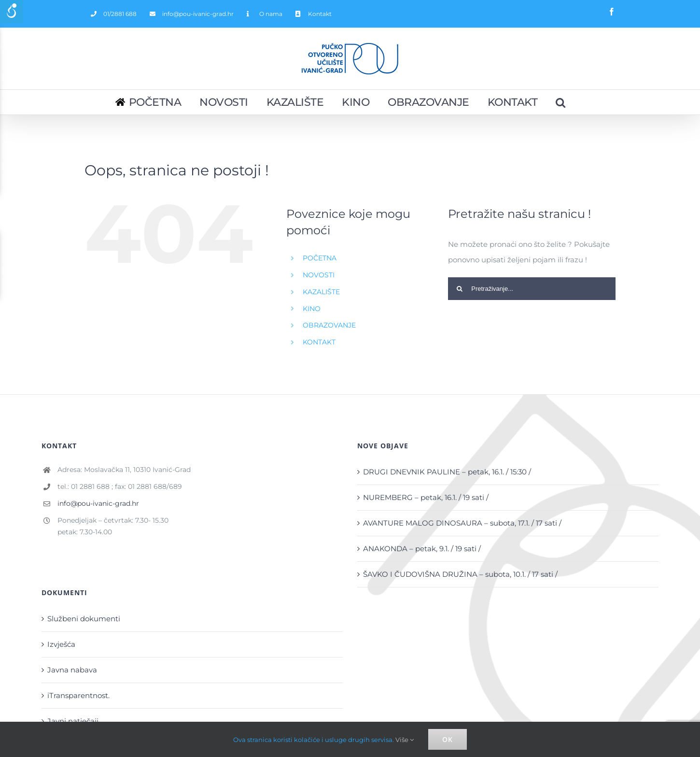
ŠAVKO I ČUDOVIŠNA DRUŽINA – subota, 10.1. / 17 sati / (460, 574)
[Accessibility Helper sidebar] (12, 12)
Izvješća (61, 644)
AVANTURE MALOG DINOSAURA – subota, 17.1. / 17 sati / (462, 523)
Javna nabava (72, 670)
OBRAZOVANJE (329, 325)
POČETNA (320, 258)
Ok (448, 739)
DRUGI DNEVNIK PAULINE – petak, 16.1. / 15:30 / (447, 472)
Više (405, 740)
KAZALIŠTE (321, 292)
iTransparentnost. (78, 695)
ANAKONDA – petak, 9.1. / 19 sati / (422, 549)
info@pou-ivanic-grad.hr (98, 503)
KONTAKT (319, 342)
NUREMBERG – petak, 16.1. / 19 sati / (426, 497)
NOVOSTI (319, 275)
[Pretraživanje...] (561, 102)
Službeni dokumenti (84, 619)
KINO (312, 309)
